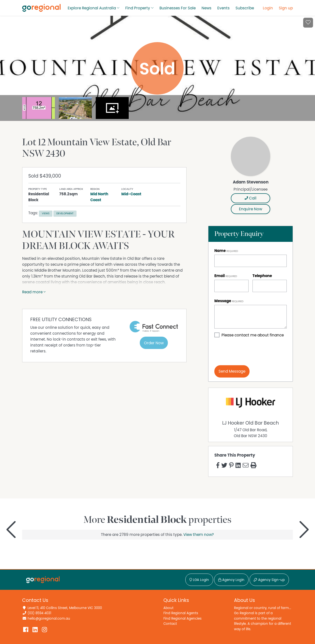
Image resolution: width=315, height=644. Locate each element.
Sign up (286, 8)
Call (251, 198)
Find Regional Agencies (182, 619)
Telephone (262, 276)
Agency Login (231, 580)
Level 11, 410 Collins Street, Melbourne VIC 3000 (65, 608)
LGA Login (199, 580)
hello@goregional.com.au (49, 619)
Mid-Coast (131, 194)
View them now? (199, 535)
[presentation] (252, 352)
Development (65, 213)
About (168, 608)
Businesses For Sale (178, 8)
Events (223, 8)
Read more (34, 292)
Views (46, 213)
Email (220, 276)
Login (268, 8)
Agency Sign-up (269, 580)
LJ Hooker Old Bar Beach (251, 423)
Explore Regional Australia (92, 8)
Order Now (154, 343)
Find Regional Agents (181, 613)
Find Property (138, 8)
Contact (170, 624)
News (206, 8)
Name (220, 251)
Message (223, 301)
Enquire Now (251, 209)
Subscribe (245, 8)
